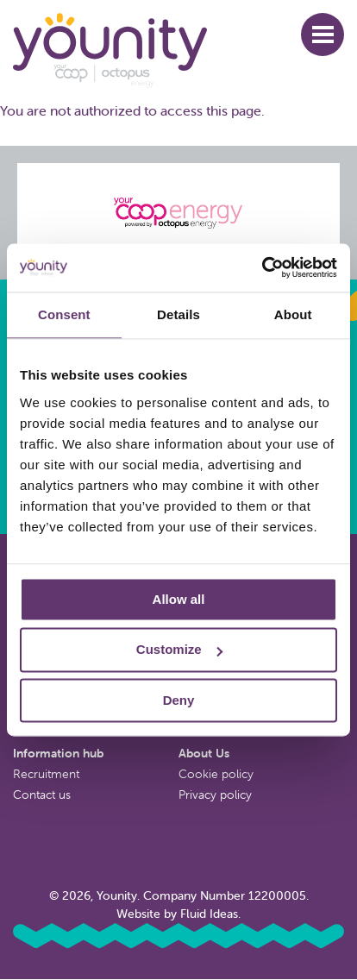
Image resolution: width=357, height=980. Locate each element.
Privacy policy (215, 795)
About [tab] (293, 314)
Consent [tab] (64, 314)
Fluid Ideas (209, 914)
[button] (323, 35)
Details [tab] (178, 314)
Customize (179, 650)
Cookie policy (216, 774)
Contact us (42, 795)
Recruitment (46, 774)
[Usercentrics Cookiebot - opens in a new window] (262, 267)
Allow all (179, 599)
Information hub (58, 753)
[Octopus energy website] (178, 213)
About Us (204, 753)
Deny (179, 700)
